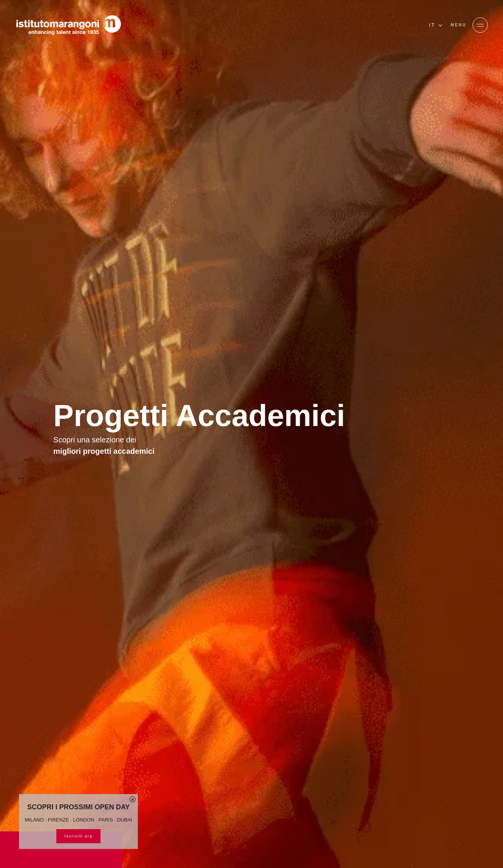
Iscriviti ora (78, 836)
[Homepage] (69, 25)
